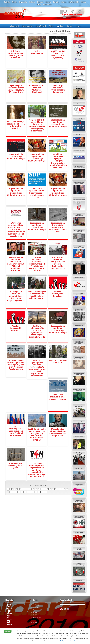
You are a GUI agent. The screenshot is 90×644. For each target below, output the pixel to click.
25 (11, 458)
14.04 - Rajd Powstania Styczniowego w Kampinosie (58, 89)
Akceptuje (8, 631)
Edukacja (40, 2)
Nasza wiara (47, 5)
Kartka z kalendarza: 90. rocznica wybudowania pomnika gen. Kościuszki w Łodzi (37, 331)
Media (14, 2)
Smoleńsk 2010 (41, 26)
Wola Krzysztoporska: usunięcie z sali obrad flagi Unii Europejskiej (37, 397)
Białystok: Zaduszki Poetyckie (58, 361)
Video (51, 26)
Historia (48, 2)
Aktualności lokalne (60, 31)
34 (36, 458)
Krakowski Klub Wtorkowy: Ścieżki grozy (37, 431)
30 (25, 458)
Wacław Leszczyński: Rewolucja (58, 294)
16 (44, 455)
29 (22, 458)
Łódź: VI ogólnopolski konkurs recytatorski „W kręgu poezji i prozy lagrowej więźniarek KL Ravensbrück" (37, 367)
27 (16, 458)
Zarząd (35, 612)
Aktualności (14, 26)
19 (53, 455)
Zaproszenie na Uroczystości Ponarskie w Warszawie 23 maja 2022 (58, 227)
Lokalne (63, 2)
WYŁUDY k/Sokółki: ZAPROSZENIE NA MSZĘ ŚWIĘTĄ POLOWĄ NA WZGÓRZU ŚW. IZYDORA (58, 400)
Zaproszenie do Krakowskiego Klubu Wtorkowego (16, 156)
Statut (34, 610)
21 (59, 455)
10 (28, 455)
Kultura (32, 2)
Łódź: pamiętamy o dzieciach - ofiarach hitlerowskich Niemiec (16, 125)
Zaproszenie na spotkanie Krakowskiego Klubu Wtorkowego (58, 123)
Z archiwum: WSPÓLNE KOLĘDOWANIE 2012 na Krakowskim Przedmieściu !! (58, 262)
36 (42, 458)
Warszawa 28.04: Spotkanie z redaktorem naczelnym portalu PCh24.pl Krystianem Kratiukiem (16, 264)
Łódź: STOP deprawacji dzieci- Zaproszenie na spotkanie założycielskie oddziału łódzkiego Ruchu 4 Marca (58, 436)
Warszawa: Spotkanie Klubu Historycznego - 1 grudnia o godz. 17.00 (37, 193)
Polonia (56, 2)
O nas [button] (79, 26)
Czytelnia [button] (60, 26)
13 (36, 455)
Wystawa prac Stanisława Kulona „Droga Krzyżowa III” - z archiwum (16, 89)
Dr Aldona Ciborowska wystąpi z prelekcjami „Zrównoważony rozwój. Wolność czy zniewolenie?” (58, 160)
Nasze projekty (27, 26)
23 (64, 455)
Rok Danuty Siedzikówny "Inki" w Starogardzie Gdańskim (16, 54)
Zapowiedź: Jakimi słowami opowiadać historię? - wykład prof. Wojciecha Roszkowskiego (16, 365)
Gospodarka (23, 2)
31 (28, 458)
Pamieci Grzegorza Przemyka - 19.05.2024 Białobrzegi (37, 89)
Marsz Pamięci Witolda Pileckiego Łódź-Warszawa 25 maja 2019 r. (16, 432)
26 (13, 458)
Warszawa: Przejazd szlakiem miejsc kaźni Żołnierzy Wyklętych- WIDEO (37, 295)
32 (30, 458)
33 (33, 458)
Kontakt (35, 622)
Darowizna (36, 620)
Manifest (35, 607)
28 (19, 458)
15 (42, 455)
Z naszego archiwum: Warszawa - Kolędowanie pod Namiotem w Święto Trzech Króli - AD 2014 (37, 264)
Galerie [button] (70, 26)
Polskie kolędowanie (37, 52)
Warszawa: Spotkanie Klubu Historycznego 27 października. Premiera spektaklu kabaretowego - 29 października (16, 229)
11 (30, 455)
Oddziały (35, 615)
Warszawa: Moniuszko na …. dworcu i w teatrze (16, 397)
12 (33, 455)
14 (39, 455)
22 (61, 455)
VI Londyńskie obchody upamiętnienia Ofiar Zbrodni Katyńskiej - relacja (16, 296)
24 (67, 455)
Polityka (7, 2)
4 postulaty (36, 605)
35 (39, 458)
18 (50, 455)
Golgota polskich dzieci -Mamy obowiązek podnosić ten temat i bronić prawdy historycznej (37, 125)
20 (56, 455)
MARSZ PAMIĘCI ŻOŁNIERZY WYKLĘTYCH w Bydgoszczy (58, 54)
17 (47, 455)
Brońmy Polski (74, 2)
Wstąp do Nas (37, 617)
